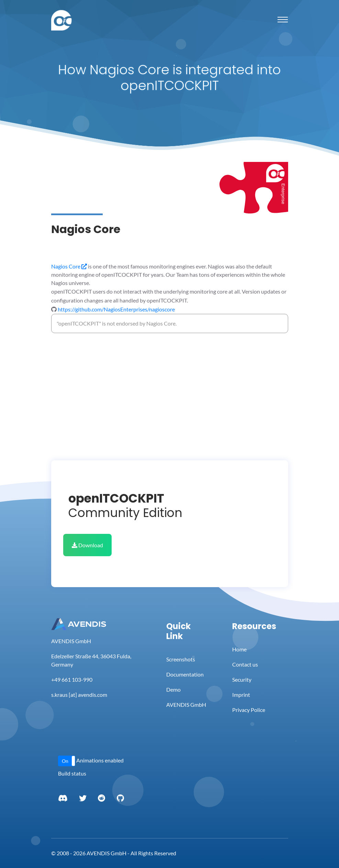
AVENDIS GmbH (186, 705)
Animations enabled (100, 760)
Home (239, 649)
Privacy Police (249, 710)
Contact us (245, 664)
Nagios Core (69, 266)
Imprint (241, 695)
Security (242, 679)
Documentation (185, 674)
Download (87, 545)
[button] (67, 761)
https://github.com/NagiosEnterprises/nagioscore (116, 309)
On (65, 761)
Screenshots (181, 659)
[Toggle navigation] (283, 20)
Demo (173, 689)
